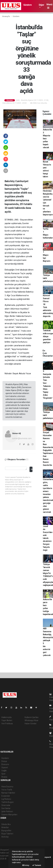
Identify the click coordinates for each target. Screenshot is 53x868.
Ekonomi (5, 764)
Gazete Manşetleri (9, 815)
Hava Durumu (7, 787)
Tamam (37, 865)
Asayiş (4, 777)
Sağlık (4, 771)
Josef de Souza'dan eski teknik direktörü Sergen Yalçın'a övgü (48, 538)
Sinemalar (6, 805)
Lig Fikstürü (6, 799)
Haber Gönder (31, 724)
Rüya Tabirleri (7, 834)
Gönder (32, 469)
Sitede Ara (6, 824)
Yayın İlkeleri (7, 720)
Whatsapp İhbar (31, 720)
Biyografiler (6, 831)
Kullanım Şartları (32, 717)
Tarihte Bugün (8, 802)
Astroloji (5, 837)
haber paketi (5, 862)
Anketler (5, 827)
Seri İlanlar (6, 808)
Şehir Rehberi (7, 811)
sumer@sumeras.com (22, 438)
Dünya (4, 761)
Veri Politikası (7, 724)
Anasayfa (6, 16)
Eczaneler (6, 796)
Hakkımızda (6, 717)
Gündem (28, 5)
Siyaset (5, 767)
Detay (26, 865)
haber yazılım (6, 865)
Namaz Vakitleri (8, 793)
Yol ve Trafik (7, 790)
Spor (3, 774)
